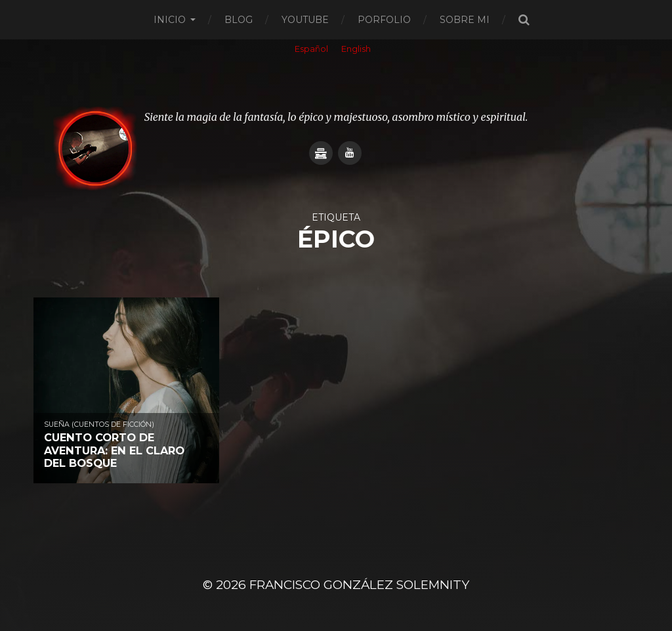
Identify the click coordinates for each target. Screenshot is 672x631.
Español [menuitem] (311, 49)
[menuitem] (311, 50)
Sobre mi (465, 20)
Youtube (305, 20)
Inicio (170, 20)
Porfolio (384, 20)
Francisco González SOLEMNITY (359, 585)
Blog (239, 20)
